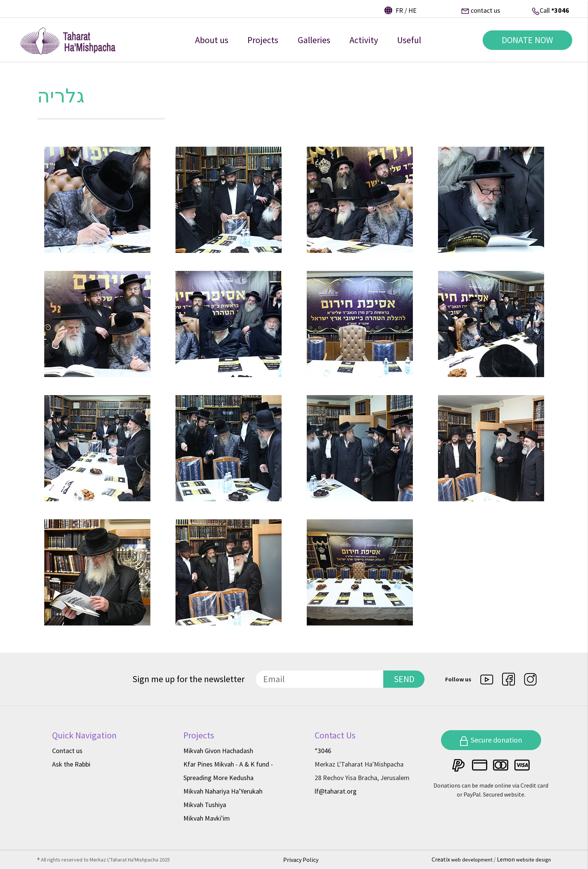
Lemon (524, 859)
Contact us (67, 751)
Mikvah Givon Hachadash (218, 751)
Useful (409, 44)
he (412, 10)
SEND (404, 679)
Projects (263, 44)
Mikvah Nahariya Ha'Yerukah (223, 791)
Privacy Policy (301, 860)
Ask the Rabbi (71, 764)
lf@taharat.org (336, 791)
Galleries (314, 44)
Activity (364, 44)
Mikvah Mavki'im (207, 818)
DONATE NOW (524, 44)
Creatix (463, 859)
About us (212, 44)
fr (399, 10)
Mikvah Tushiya (205, 805)
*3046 (560, 10)
